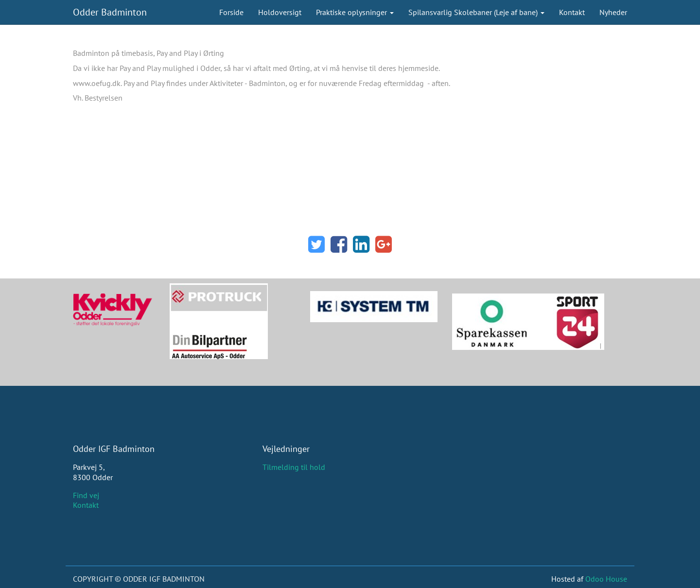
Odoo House (606, 579)
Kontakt (86, 505)
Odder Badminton (110, 12)
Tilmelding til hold (294, 467)
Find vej (86, 495)
